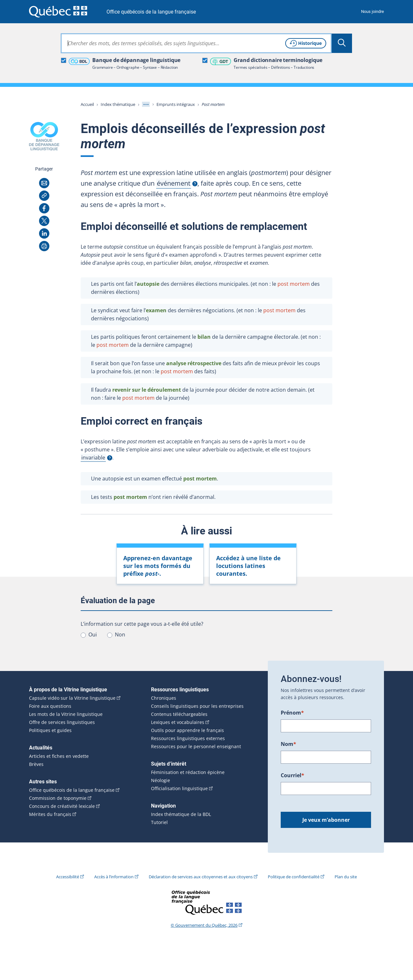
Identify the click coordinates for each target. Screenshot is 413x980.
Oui (93, 634)
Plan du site (346, 877)
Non (120, 634)
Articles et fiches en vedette (59, 756)
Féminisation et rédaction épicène (188, 772)
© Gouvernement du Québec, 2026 (204, 925)
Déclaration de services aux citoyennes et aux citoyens (201, 877)
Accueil (87, 104)
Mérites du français (50, 814)
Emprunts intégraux (176, 104)
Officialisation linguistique (179, 789)
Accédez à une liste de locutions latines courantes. (248, 566)
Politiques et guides (50, 730)
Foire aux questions (50, 706)
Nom (288, 744)
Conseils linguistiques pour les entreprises (197, 706)
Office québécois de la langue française (151, 12)
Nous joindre (373, 11)
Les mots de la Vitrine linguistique (66, 714)
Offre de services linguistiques (62, 722)
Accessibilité (68, 877)
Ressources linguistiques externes (188, 738)
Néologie (161, 780)
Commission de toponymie (58, 798)
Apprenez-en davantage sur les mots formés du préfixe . (158, 566)
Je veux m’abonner (326, 820)
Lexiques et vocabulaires (178, 722)
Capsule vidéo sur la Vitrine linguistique (72, 698)
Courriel (292, 775)
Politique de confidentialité (294, 877)
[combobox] (196, 43)
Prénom (292, 713)
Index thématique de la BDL (181, 814)
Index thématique (118, 104)
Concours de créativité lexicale (62, 806)
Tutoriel (159, 822)
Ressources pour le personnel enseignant (196, 747)
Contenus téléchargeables (179, 714)
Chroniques (164, 698)
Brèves (36, 764)
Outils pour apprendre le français (187, 730)
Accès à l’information (114, 877)
